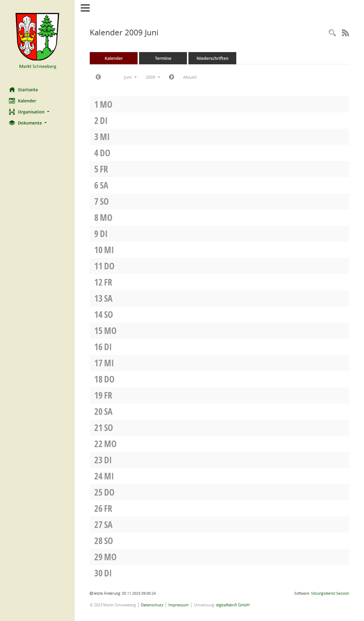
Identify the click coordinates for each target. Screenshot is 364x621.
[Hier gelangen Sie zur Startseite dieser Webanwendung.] (37, 41)
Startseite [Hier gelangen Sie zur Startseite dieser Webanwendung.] (23, 89)
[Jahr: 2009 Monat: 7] (172, 77)
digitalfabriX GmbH (233, 605)
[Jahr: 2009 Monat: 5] (98, 77)
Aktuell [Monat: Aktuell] (190, 77)
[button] (37, 112)
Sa (104, 185)
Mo (106, 104)
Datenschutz (152, 605)
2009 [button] (153, 77)
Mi (105, 137)
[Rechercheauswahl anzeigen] (332, 33)
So (104, 201)
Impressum (179, 605)
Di (104, 120)
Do (105, 153)
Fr (104, 169)
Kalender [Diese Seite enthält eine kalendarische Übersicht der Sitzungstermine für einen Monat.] (23, 101)
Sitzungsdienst (330, 593)
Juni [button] (130, 77)
